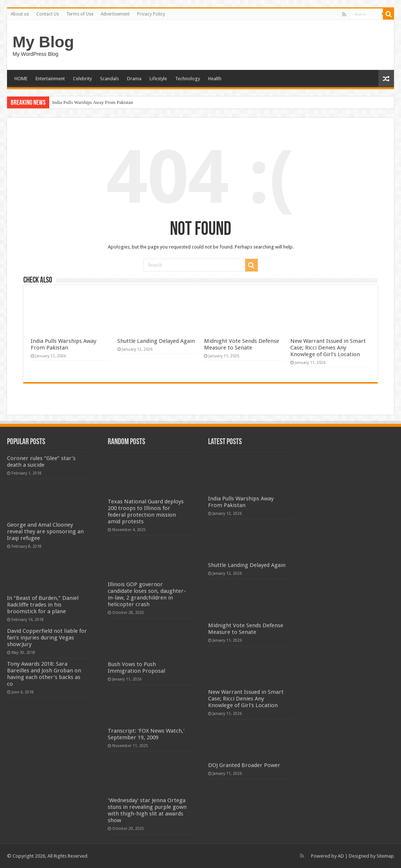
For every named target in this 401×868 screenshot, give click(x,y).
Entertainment (50, 79)
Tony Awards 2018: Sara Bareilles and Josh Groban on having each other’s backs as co (44, 674)
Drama (134, 79)
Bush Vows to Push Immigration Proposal (136, 668)
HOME (21, 79)
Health (215, 79)
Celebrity (82, 79)
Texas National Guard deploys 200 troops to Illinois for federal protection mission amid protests (146, 511)
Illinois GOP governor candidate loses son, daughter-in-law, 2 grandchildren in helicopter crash (147, 594)
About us (20, 14)
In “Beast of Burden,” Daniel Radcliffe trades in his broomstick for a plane (43, 605)
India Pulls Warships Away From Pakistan (93, 102)
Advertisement (115, 14)
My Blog (43, 42)
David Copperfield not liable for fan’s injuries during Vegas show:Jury (47, 638)
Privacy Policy (151, 14)
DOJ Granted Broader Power (244, 765)
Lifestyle (158, 79)
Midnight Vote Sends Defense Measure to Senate (242, 344)
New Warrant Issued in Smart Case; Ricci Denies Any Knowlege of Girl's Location (328, 348)
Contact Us (48, 14)
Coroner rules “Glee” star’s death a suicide (41, 462)
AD (341, 856)
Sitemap (385, 856)
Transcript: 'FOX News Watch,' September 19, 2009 (146, 734)
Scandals (109, 79)
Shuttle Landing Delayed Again (156, 341)
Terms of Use (80, 14)
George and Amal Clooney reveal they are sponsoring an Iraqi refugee (45, 531)
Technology (188, 79)
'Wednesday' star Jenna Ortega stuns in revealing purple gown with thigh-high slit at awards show (147, 810)
